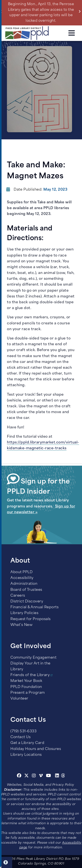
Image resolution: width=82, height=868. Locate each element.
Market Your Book (26, 681)
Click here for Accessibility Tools (6, 862)
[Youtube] (49, 776)
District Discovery (27, 602)
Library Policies (24, 613)
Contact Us (20, 737)
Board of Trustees (26, 590)
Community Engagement (33, 658)
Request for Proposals (31, 619)
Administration (24, 584)
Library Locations (26, 755)
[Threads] (63, 776)
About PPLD (21, 572)
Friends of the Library (30, 675)
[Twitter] (27, 776)
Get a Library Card (27, 743)
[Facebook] (19, 776)
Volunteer (19, 699)
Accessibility (22, 578)
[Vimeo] (41, 776)
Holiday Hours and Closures (36, 749)
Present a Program (28, 693)
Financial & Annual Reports (34, 607)
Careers (18, 596)
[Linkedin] (57, 776)
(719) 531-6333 (23, 731)
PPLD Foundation (26, 687)
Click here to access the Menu (72, 33)
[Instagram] (34, 776)
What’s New (21, 625)
